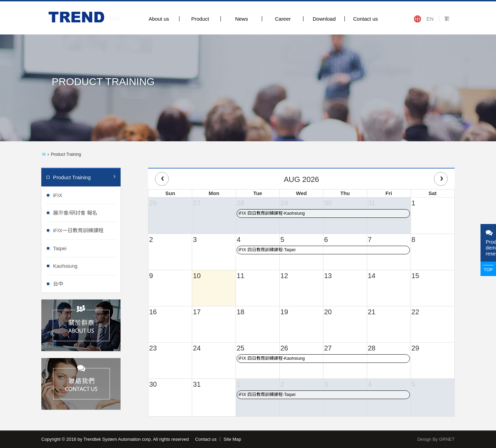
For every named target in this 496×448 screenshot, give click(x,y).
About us (159, 19)
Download (324, 19)
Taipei (87, 248)
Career (283, 19)
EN (430, 19)
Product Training (84, 177)
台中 (87, 283)
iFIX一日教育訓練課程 (87, 230)
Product (200, 19)
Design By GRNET (436, 439)
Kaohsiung (87, 266)
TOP (488, 270)
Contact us (365, 19)
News (241, 19)
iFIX (87, 195)
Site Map (232, 439)
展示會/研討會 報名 (87, 212)
